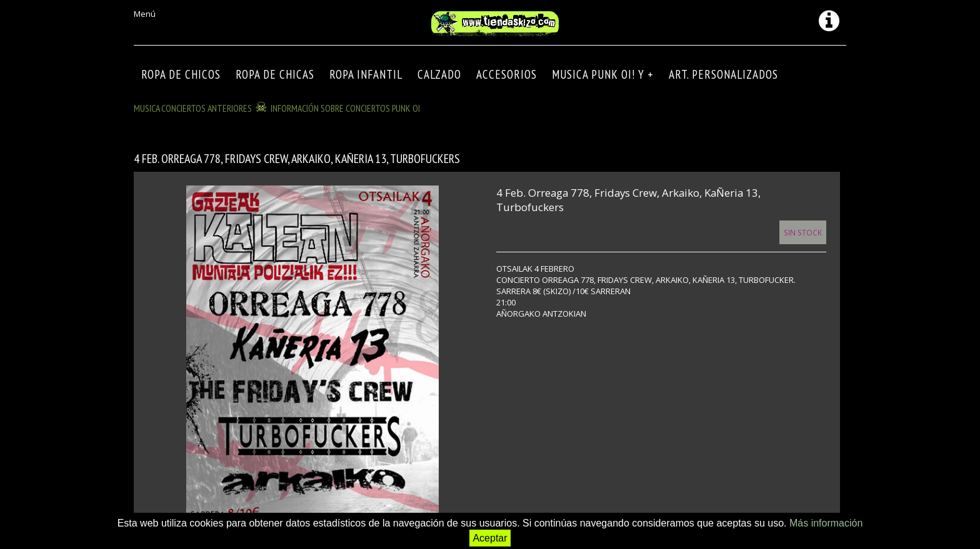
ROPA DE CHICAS (275, 74)
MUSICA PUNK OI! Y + (603, 74)
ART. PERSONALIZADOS (723, 74)
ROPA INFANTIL (366, 74)
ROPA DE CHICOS (181, 74)
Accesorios (507, 74)
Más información (826, 523)
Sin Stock (803, 232)
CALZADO (439, 74)
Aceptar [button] (490, 538)
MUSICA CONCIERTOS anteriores (193, 108)
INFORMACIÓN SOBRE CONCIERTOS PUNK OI (345, 108)
